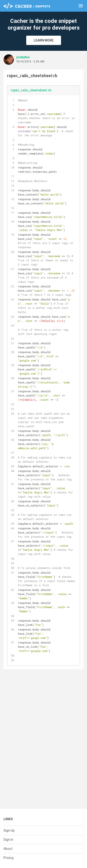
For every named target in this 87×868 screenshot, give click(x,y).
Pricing (8, 858)
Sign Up (9, 830)
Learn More (44, 40)
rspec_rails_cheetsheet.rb (31, 90)
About (8, 849)
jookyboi (23, 57)
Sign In (8, 840)
